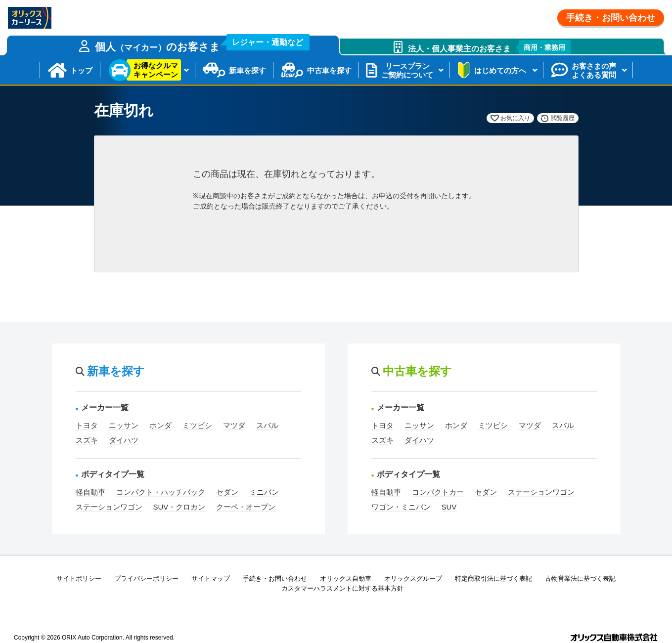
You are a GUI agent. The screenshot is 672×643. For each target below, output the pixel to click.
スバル (267, 425)
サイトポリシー (79, 579)
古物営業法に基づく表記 (580, 579)
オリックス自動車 (346, 579)
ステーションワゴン (109, 507)
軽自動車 (90, 492)
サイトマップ (211, 579)
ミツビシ (197, 425)
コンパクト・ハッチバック (161, 492)
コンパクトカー (438, 492)
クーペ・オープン (246, 507)
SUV (449, 507)
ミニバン (264, 492)
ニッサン (124, 425)
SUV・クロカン (179, 507)
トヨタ (87, 425)
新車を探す (247, 70)
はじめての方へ (500, 70)
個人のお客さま (202, 44)
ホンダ (160, 425)
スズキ (87, 440)
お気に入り (515, 118)
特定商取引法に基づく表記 (493, 579)
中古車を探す (329, 70)
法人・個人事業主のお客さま (489, 47)
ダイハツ (124, 440)
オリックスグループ (413, 579)
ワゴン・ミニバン (401, 507)
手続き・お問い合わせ (611, 18)
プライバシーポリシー (146, 579)
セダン (227, 492)
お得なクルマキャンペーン (156, 70)
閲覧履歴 (563, 118)
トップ (81, 70)
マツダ (234, 425)
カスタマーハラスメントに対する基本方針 (342, 588)
